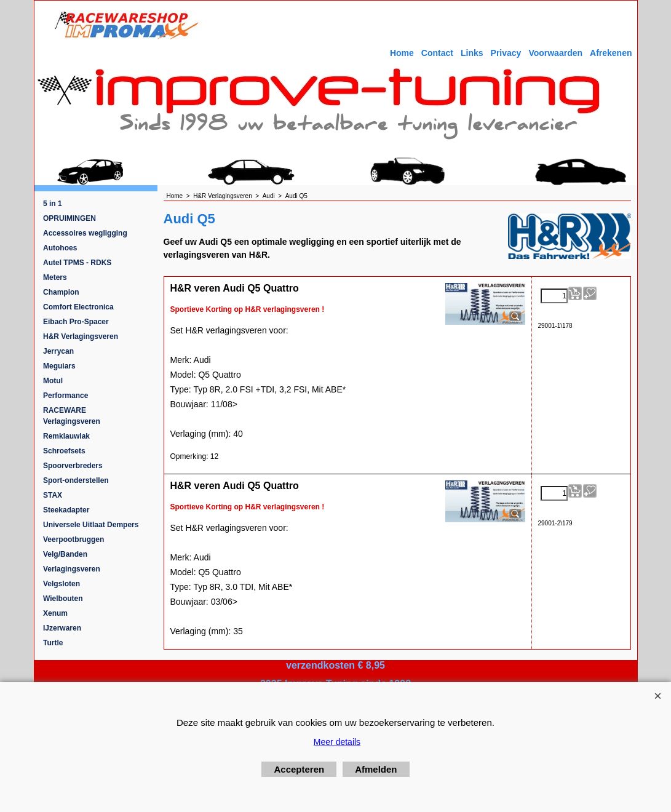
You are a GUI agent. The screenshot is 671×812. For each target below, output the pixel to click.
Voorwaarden (555, 53)
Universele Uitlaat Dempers (91, 525)
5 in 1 (53, 204)
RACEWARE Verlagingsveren (72, 416)
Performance (66, 396)
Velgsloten (62, 584)
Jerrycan (58, 351)
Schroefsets (64, 451)
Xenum (55, 613)
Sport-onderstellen (76, 480)
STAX (53, 495)
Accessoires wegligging (85, 233)
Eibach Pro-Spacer (76, 322)
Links (472, 53)
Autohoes (60, 248)
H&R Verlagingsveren (81, 336)
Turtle (53, 643)
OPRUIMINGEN (69, 218)
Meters (55, 277)
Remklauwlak (66, 436)
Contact (437, 53)
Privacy (506, 53)
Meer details (337, 742)
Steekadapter (66, 510)
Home (402, 53)
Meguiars (59, 366)
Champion (61, 292)
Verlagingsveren (72, 569)
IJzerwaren (62, 628)
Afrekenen (611, 53)
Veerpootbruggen (73, 539)
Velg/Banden (65, 554)
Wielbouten (63, 599)
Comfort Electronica (78, 307)
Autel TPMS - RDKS (77, 263)
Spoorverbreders (73, 466)
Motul (53, 381)
